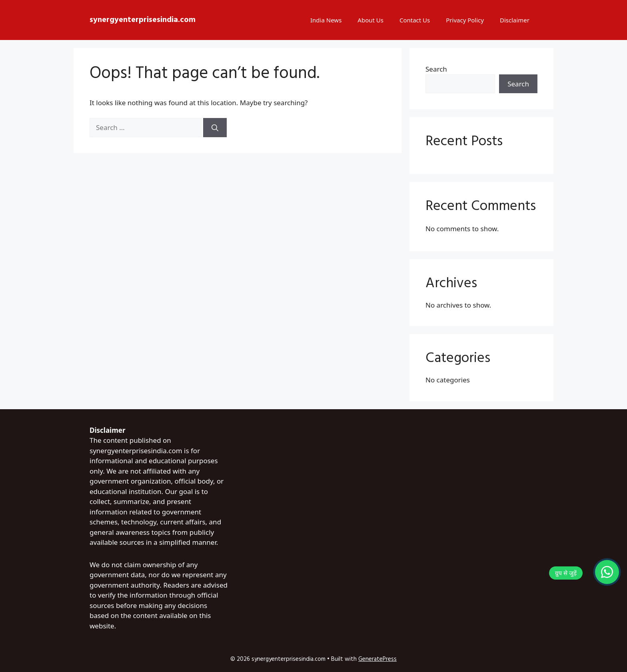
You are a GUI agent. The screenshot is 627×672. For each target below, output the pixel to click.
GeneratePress (377, 659)
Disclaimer (515, 20)
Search (436, 69)
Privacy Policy (465, 20)
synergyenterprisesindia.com (143, 20)
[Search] (215, 128)
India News (326, 20)
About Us (370, 20)
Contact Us (415, 20)
